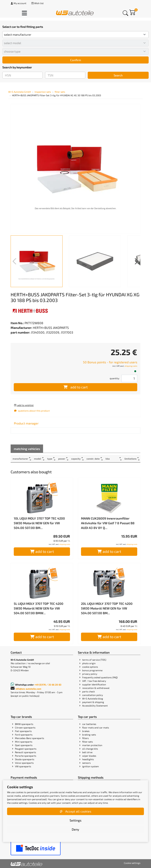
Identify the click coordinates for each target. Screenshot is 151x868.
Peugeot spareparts (26, 749)
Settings (75, 820)
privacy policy (90, 674)
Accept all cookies (75, 811)
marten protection (92, 745)
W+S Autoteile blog (93, 698)
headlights (88, 759)
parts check (88, 691)
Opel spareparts (24, 745)
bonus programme (92, 670)
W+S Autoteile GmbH (20, 92)
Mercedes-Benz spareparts (29, 738)
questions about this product (32, 411)
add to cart (76, 387)
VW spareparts (23, 766)
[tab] (26, 423)
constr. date (94, 459)
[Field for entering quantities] (129, 378)
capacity (76, 459)
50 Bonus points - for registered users (110, 362)
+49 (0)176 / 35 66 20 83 (48, 685)
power (62, 459)
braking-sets (89, 735)
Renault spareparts (25, 752)
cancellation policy (93, 695)
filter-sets (87, 742)
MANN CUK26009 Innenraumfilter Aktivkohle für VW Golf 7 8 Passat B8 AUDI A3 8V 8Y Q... (108, 523)
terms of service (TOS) (94, 660)
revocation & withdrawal (96, 688)
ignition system (91, 766)
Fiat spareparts (23, 731)
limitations (130, 459)
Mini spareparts (24, 742)
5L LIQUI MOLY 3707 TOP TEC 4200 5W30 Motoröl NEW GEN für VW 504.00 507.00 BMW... (39, 608)
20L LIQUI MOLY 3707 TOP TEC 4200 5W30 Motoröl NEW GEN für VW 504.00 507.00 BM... (107, 608)
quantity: (115, 378)
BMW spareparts (24, 724)
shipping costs (131, 366)
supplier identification (94, 684)
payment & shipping (93, 702)
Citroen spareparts (25, 727)
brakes (86, 731)
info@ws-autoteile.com (28, 689)
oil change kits (90, 749)
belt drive (87, 752)
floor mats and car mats (96, 727)
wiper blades (89, 756)
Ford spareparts (24, 735)
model (38, 459)
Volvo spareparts (24, 763)
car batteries (89, 724)
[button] (136, 261)
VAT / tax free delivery (94, 681)
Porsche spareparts (26, 756)
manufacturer (20, 459)
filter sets (60, 92)
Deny (75, 829)
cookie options (90, 667)
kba (108, 459)
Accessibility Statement (95, 706)
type (50, 459)
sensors (86, 763)
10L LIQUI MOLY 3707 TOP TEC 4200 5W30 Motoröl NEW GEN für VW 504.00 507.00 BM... (39, 523)
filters (85, 738)
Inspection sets (43, 92)
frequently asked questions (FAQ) (100, 677)
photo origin (89, 663)
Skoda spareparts (25, 759)
